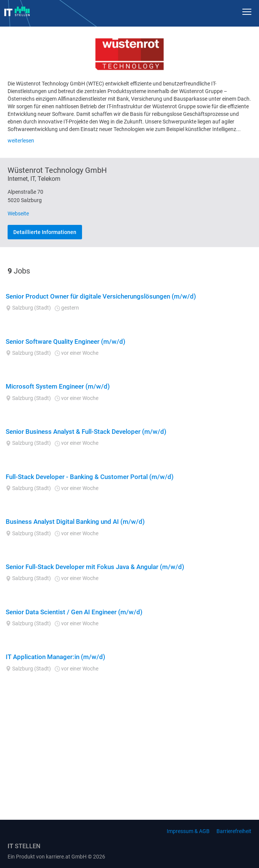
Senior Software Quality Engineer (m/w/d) (66, 342)
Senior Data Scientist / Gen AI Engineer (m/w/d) (74, 612)
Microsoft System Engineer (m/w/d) (58, 386)
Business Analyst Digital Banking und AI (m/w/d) (75, 522)
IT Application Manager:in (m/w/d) (55, 657)
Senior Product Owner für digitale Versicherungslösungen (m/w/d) (101, 296)
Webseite (18, 213)
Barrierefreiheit (234, 831)
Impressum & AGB (188, 831)
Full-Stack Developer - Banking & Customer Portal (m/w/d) (90, 477)
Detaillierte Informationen (45, 232)
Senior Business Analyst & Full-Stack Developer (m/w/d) (86, 432)
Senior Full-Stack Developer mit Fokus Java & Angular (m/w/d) (95, 567)
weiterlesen (21, 141)
